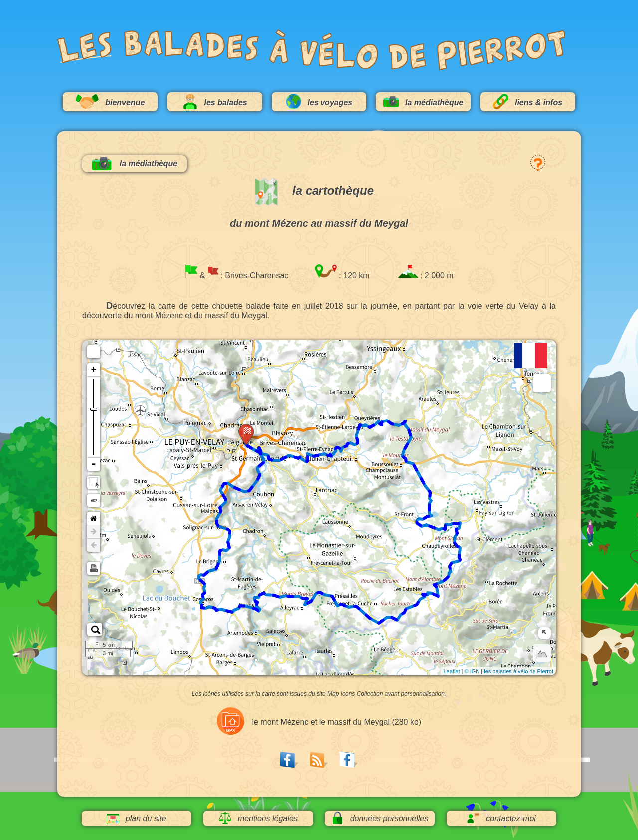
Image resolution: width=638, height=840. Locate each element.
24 (196, 573)
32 (231, 607)
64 (436, 592)
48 (328, 591)
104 (356, 439)
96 (395, 421)
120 (253, 445)
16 (224, 525)
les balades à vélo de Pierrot (519, 671)
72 (454, 541)
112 (307, 454)
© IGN (472, 671)
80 (419, 522)
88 (416, 468)
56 (385, 613)
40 (273, 592)
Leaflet (451, 671)
